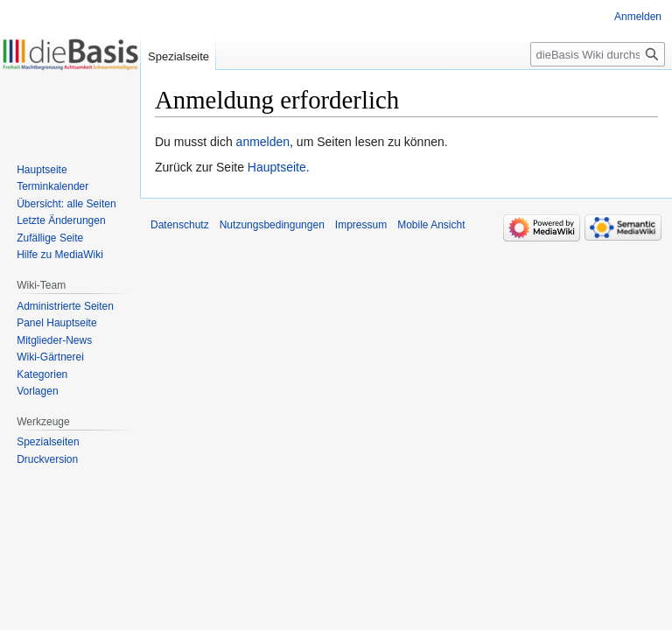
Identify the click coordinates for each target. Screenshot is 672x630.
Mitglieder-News (54, 340)
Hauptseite (277, 167)
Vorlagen (37, 391)
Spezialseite (178, 56)
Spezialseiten (48, 442)
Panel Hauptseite (56, 323)
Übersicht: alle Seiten (66, 204)
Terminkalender (52, 186)
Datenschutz (180, 225)
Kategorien (42, 374)
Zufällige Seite (50, 238)
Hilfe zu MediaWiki (60, 255)
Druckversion (47, 459)
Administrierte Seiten (65, 306)
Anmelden (638, 17)
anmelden (263, 142)
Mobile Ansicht (431, 225)
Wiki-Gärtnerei (50, 357)
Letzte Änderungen (61, 220)
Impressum (361, 225)
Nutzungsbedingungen (272, 225)
